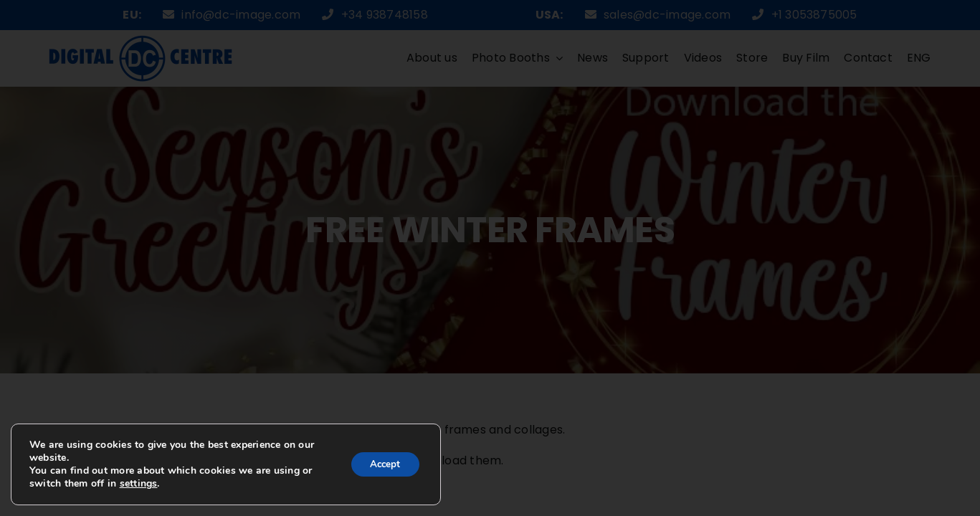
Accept (382, 464)
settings (139, 484)
